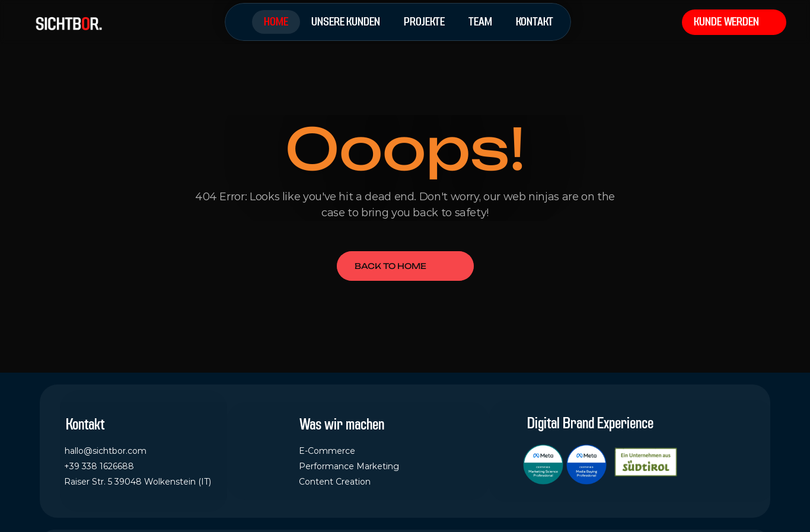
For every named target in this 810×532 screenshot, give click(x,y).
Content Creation (335, 482)
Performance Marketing (349, 466)
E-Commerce (327, 451)
